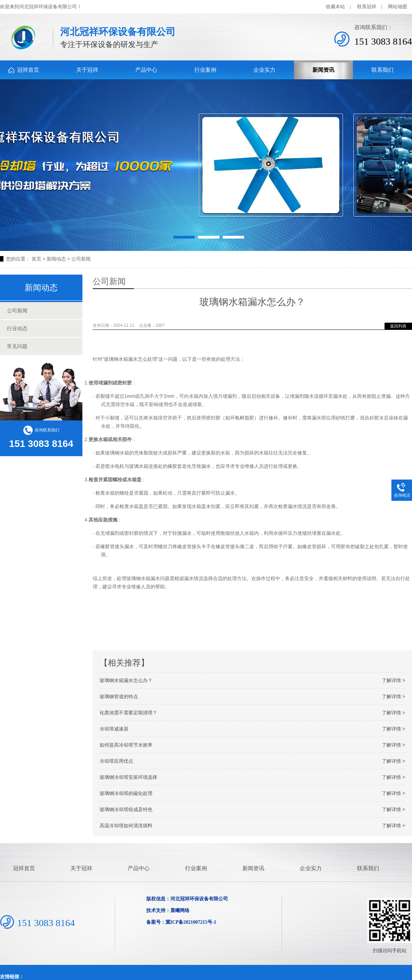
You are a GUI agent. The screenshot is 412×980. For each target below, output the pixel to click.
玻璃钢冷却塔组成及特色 (252, 809)
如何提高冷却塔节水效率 (252, 745)
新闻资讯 (323, 70)
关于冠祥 (87, 70)
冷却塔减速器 (252, 729)
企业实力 (264, 70)
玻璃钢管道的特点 (252, 696)
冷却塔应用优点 (252, 761)
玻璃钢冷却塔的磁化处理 (252, 793)
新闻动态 (56, 259)
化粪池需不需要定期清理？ (252, 713)
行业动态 (17, 328)
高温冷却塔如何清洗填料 (252, 826)
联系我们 (382, 70)
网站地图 (398, 7)
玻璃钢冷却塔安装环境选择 (252, 777)
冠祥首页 (28, 70)
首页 (36, 259)
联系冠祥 (367, 7)
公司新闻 (81, 259)
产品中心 (146, 70)
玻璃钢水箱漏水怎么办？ (252, 680)
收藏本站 (335, 7)
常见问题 (17, 346)
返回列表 (398, 326)
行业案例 (205, 70)
